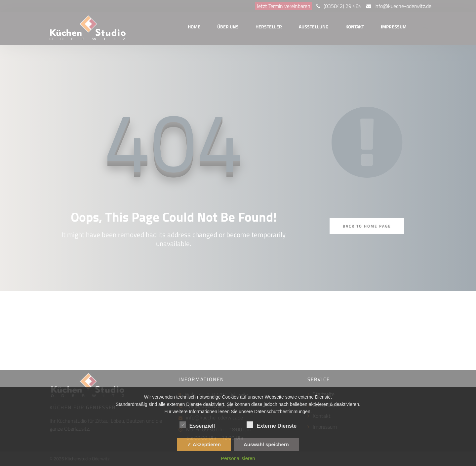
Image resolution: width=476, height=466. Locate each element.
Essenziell (197, 425)
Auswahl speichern (266, 444)
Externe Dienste (272, 425)
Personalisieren (238, 458)
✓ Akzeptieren (204, 444)
